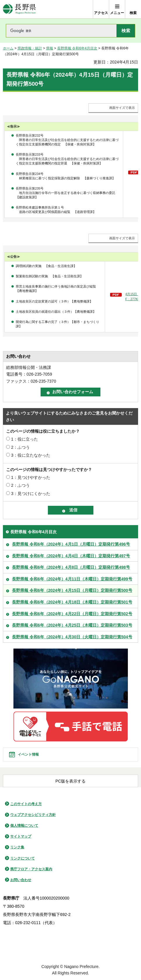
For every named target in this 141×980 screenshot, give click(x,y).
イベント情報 (28, 754)
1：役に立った (25, 439)
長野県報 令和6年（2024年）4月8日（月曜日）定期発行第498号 (71, 567)
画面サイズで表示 (122, 108)
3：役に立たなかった (31, 455)
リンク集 (17, 847)
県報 (50, 48)
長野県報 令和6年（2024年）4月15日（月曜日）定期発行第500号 (72, 590)
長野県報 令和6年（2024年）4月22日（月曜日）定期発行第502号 (72, 614)
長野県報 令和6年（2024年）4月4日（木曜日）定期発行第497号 (71, 556)
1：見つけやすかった (31, 477)
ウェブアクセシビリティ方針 (33, 815)
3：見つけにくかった (31, 494)
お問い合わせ (21, 880)
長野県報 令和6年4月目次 (77, 48)
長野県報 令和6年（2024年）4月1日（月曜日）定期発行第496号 (71, 544)
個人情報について (24, 826)
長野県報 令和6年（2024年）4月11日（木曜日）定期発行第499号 (72, 579)
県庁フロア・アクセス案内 (31, 869)
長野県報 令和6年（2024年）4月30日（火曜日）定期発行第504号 (72, 637)
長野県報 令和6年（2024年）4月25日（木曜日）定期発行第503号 (72, 625)
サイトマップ (21, 836)
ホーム (8, 48)
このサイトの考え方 (26, 804)
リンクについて (22, 858)
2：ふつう (20, 447)
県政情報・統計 (30, 48)
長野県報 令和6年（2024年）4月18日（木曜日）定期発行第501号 (72, 602)
